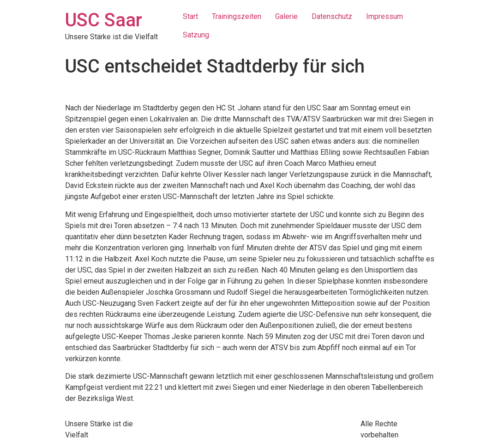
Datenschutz (332, 16)
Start (190, 16)
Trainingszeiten (237, 16)
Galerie (286, 16)
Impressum (385, 16)
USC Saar (104, 20)
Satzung (196, 35)
